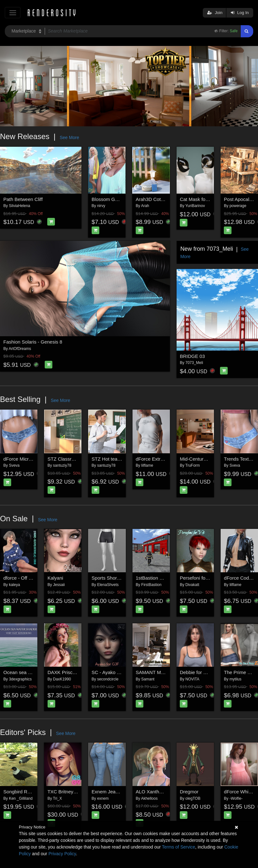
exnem (103, 798)
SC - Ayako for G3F (112, 672)
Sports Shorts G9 (110, 578)
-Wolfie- (236, 798)
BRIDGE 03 (192, 356)
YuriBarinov (195, 206)
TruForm (193, 465)
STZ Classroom (64, 459)
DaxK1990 (62, 679)
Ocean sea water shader (30, 672)
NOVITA (193, 679)
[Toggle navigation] (13, 13)
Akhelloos (149, 798)
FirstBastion (151, 585)
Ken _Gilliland (21, 798)
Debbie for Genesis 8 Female (211, 672)
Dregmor (189, 792)
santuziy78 (62, 465)
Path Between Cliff (23, 199)
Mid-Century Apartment (204, 459)
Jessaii (59, 585)
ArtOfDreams (20, 349)
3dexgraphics (20, 679)
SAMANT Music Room (160, 672)
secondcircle (108, 679)
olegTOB (193, 798)
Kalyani (55, 578)
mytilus (235, 679)
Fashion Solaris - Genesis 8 (33, 342)
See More (69, 137)
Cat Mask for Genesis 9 (205, 199)
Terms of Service (178, 847)
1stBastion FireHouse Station (167, 578)
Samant (148, 679)
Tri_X (57, 798)
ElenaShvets (108, 585)
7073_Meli (194, 363)
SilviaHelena (20, 206)
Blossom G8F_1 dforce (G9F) (123, 199)
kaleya (15, 585)
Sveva (14, 465)
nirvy (101, 206)
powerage (238, 206)
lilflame (147, 465)
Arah (145, 206)
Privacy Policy (62, 854)
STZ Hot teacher (109, 459)
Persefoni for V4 (197, 578)
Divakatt (192, 585)
